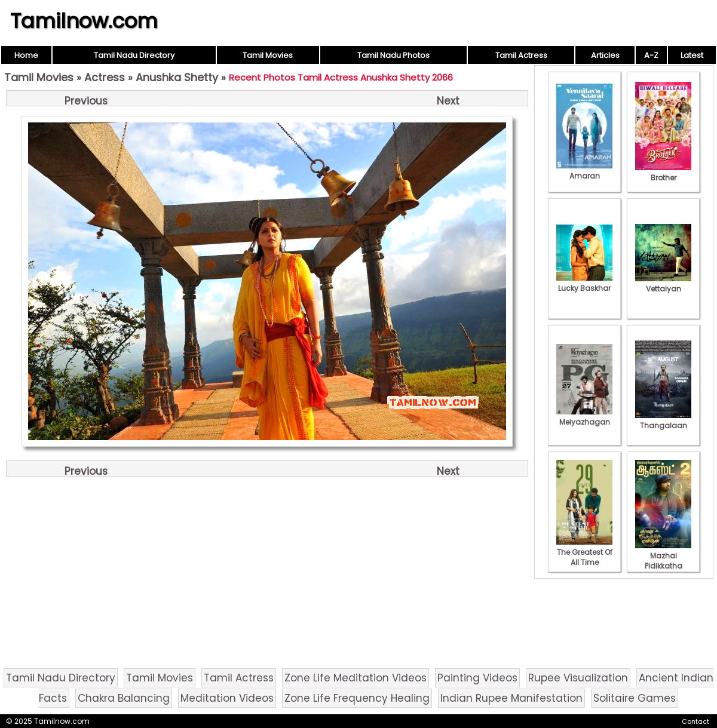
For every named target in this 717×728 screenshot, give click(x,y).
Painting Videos (477, 678)
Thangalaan (663, 420)
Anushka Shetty (177, 77)
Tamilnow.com (84, 21)
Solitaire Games (635, 698)
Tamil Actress (521, 55)
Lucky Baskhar (584, 283)
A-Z (651, 55)
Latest (692, 55)
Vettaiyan (663, 284)
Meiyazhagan (584, 417)
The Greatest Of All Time (584, 552)
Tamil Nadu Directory (134, 55)
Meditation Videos (227, 698)
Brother (663, 173)
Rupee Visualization (578, 678)
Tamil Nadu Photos (393, 55)
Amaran (584, 171)
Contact (695, 721)
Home (26, 55)
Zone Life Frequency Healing (357, 698)
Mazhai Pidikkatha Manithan (663, 561)
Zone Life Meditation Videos (356, 678)
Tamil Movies (268, 55)
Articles (605, 55)
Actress (105, 77)
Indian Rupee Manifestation (511, 698)
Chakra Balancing (124, 698)
